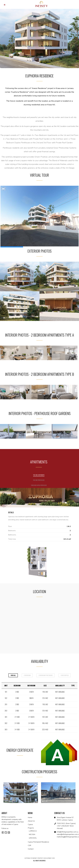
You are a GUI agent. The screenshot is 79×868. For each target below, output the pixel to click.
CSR (29, 845)
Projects (31, 828)
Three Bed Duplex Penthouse (39, 485)
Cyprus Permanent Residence (38, 842)
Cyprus (30, 824)
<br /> (39, 217)
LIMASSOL (33, 838)
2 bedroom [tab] (27, 675)
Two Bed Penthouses (39, 480)
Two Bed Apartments (39, 475)
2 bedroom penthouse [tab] (46, 675)
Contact (31, 849)
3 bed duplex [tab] (65, 675)
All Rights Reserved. (39, 861)
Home (30, 817)
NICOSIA (32, 834)
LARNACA (33, 831)
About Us (31, 821)
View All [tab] (13, 675)
